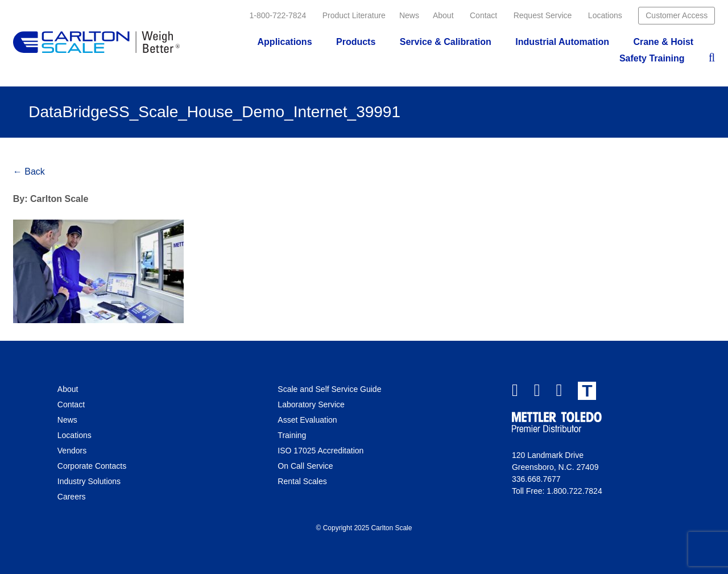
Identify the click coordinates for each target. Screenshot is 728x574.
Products (356, 42)
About (443, 15)
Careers (72, 497)
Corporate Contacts (92, 466)
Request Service (543, 15)
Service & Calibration (446, 42)
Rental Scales (302, 481)
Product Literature (354, 15)
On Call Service (305, 466)
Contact (483, 15)
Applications (285, 42)
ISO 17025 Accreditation (320, 451)
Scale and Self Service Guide (329, 389)
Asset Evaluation (307, 420)
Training (292, 435)
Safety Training (652, 58)
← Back (29, 172)
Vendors (72, 451)
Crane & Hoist (663, 42)
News (409, 15)
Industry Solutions (89, 481)
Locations (605, 15)
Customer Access (677, 15)
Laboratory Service (311, 404)
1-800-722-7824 (278, 15)
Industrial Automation (562, 42)
